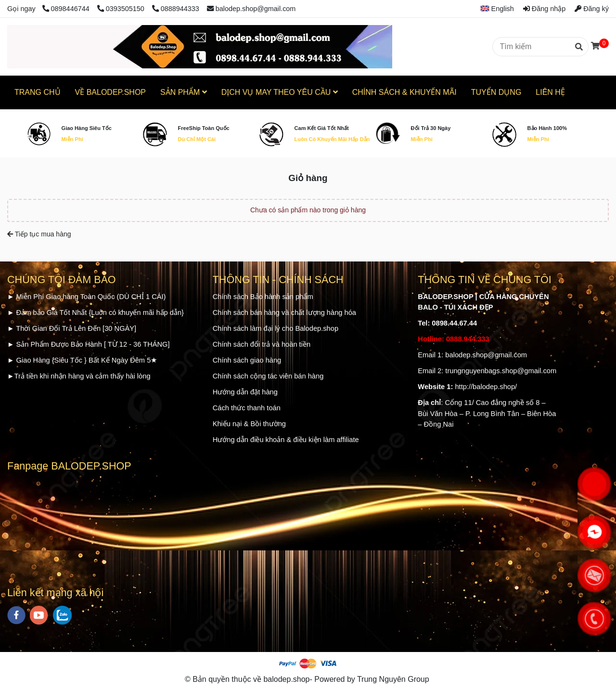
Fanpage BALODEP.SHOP (69, 466)
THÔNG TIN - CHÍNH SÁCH (278, 280)
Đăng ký (592, 9)
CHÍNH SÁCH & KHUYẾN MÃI (404, 92)
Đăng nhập (544, 9)
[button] (494, 9)
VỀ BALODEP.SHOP (110, 92)
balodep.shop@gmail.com (251, 9)
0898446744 (67, 9)
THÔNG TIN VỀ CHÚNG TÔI (485, 280)
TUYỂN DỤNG (496, 92)
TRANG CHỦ (38, 92)
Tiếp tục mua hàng (39, 234)
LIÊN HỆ (550, 92)
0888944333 (176, 9)
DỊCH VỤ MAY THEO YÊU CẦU (280, 92)
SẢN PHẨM (184, 92)
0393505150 (122, 9)
